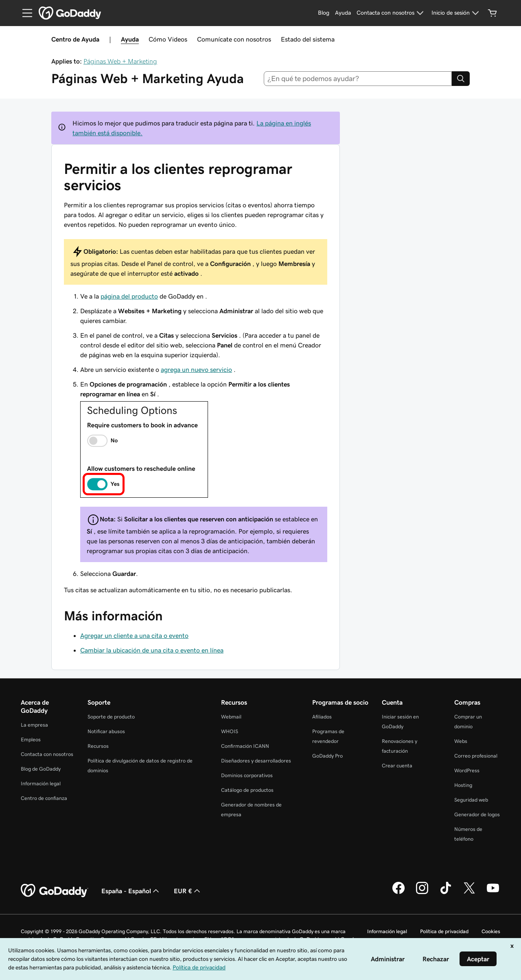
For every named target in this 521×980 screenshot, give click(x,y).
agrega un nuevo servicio (196, 369)
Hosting (463, 785)
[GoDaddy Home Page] (55, 891)
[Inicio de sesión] (456, 13)
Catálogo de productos (247, 790)
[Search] (461, 79)
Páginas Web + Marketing (120, 61)
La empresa (34, 725)
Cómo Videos (168, 39)
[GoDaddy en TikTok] (446, 893)
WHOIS (230, 731)
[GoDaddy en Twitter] (469, 893)
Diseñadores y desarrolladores (256, 761)
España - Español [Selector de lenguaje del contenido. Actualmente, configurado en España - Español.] (131, 891)
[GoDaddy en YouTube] (493, 893)
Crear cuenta (397, 766)
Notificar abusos (106, 731)
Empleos (31, 739)
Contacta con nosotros (47, 754)
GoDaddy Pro (327, 756)
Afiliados (322, 717)
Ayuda (130, 39)
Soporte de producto (111, 717)
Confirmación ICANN (245, 746)
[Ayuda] (343, 13)
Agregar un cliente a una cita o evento (134, 635)
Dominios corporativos (247, 775)
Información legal (41, 783)
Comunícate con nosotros (234, 39)
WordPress (467, 770)
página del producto (129, 296)
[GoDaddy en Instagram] (422, 893)
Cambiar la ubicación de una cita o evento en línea (152, 650)
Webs (461, 741)
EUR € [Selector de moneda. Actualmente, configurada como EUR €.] (188, 891)
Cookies (491, 931)
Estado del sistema (308, 39)
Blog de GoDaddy (41, 769)
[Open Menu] (24, 13)
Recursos (98, 746)
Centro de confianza (44, 798)
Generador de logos (477, 814)
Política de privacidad (444, 931)
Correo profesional (476, 756)
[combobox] (358, 79)
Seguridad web (471, 800)
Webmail (231, 717)
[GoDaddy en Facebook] (398, 893)
